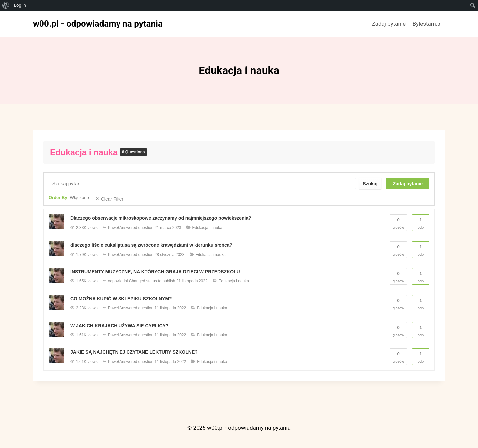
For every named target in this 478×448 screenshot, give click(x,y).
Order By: (69, 198)
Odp (421, 222)
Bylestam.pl (427, 24)
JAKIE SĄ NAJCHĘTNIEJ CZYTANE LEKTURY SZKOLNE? (134, 352)
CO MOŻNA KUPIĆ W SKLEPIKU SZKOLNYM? (121, 299)
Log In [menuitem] (20, 5)
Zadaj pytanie (389, 24)
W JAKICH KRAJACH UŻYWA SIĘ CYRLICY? (119, 326)
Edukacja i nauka (85, 152)
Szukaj (370, 184)
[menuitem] (6, 5)
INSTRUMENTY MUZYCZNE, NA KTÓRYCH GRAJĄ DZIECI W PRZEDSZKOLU (155, 272)
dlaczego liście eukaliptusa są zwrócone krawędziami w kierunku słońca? (152, 245)
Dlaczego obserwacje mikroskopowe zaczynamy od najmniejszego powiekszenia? (161, 218)
